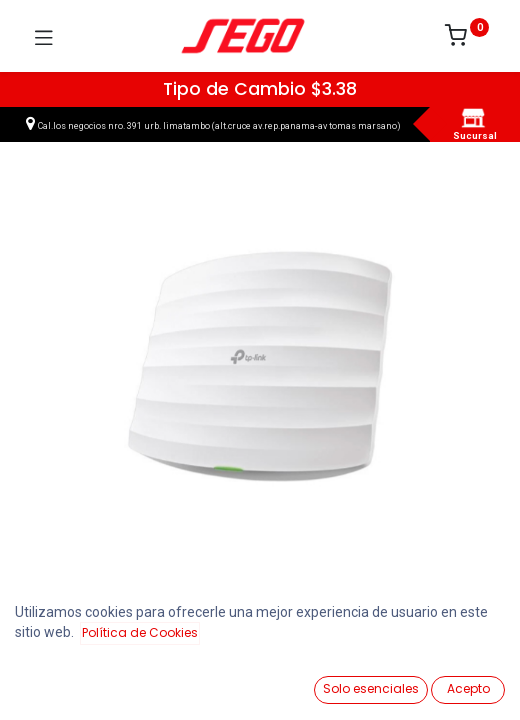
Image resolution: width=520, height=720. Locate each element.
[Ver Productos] (65, 682)
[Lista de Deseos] (324, 681)
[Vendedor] (454, 681)
